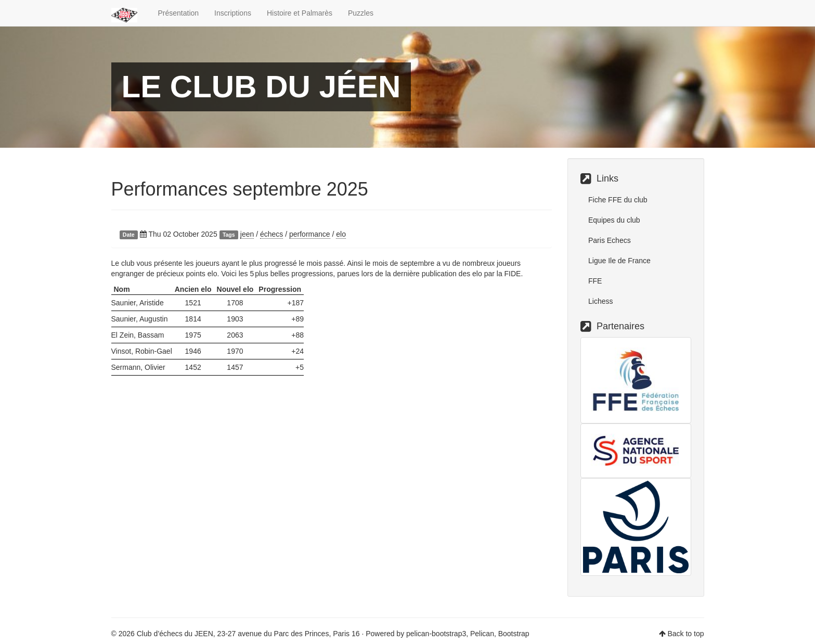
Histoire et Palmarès (300, 13)
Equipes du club (614, 220)
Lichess (600, 301)
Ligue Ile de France (619, 261)
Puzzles (361, 13)
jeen (247, 234)
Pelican (482, 634)
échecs (271, 234)
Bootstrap (514, 634)
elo (341, 234)
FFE (595, 281)
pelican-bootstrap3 (436, 634)
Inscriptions (233, 13)
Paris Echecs (610, 240)
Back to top (685, 634)
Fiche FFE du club (618, 200)
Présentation (179, 13)
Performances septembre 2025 (240, 189)
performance (310, 234)
